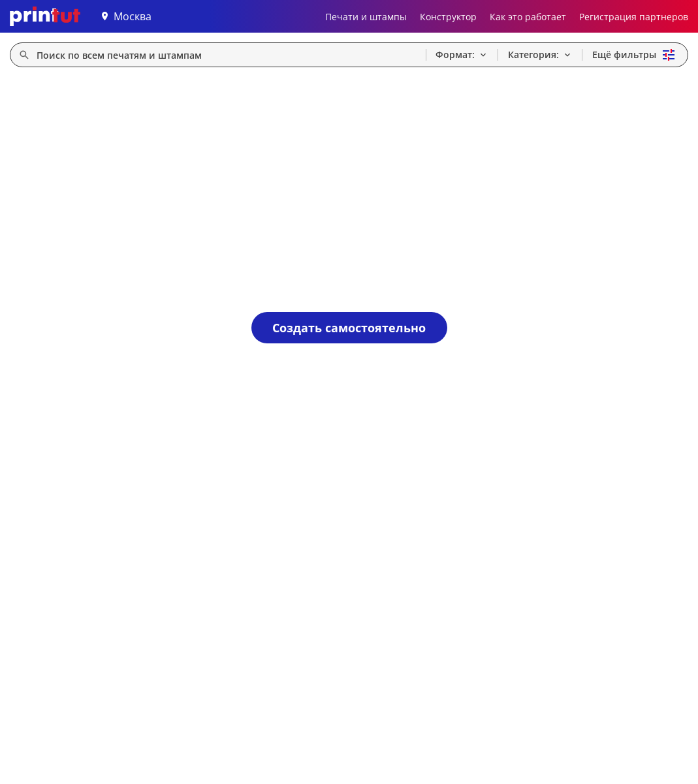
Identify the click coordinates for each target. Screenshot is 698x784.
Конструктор (448, 17)
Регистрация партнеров (634, 17)
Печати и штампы (366, 17)
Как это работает (528, 17)
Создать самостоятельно (349, 328)
